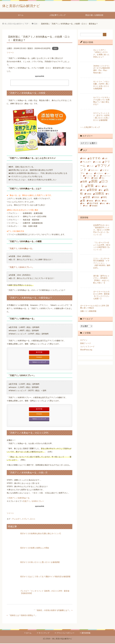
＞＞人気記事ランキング (90, 128)
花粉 (55, 49)
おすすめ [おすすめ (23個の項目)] (95, 159)
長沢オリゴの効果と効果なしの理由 (35, 548)
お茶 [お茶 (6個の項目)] (106, 159)
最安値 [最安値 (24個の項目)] (93, 190)
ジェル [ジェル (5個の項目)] (90, 174)
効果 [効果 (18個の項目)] (85, 182)
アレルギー (16, 519)
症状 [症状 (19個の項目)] (88, 198)
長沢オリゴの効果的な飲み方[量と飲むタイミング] (40, 534)
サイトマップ (44, 634)
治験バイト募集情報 (88, 312)
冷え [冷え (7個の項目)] (103, 179)
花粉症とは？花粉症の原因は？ (23, 616)
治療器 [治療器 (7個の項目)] (89, 194)
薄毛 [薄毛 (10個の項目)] (105, 198)
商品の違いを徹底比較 (94, 16)
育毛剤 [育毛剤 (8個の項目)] (97, 198)
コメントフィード (87, 347)
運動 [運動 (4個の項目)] (105, 201)
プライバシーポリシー (65, 634)
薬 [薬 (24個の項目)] (84, 201)
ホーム (21, 16)
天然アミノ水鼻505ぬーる (19, 499)
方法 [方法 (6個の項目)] (84, 191)
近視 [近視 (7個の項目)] (99, 201)
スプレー (25, 519)
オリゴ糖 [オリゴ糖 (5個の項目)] (98, 163)
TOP (16, 24)
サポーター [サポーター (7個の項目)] (94, 171)
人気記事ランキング (57, 16)
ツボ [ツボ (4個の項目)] (97, 177)
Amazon (39, 358)
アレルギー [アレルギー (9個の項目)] (87, 162)
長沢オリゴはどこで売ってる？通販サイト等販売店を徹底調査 (45, 577)
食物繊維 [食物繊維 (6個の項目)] (95, 206)
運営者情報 (86, 634)
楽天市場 (39, 353)
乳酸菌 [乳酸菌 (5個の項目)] (96, 179)
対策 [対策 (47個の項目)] (91, 186)
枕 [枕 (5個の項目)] (102, 191)
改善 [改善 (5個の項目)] (105, 187)
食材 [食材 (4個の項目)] (86, 206)
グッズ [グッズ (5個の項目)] (91, 167)
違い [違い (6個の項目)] (84, 204)
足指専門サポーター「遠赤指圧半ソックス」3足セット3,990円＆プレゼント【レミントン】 (101, 230)
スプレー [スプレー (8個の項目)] (100, 174)
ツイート (10, 53)
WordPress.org (86, 350)
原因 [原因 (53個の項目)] (94, 182)
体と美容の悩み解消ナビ (25, 6)
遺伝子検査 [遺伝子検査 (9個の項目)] (94, 204)
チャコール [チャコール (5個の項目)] (89, 177)
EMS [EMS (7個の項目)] (84, 159)
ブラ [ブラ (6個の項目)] (88, 179)
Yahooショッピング (39, 363)
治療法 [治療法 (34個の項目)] (100, 194)
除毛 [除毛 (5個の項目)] (103, 204)
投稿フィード (86, 344)
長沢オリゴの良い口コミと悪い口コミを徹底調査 (40, 563)
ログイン (84, 341)
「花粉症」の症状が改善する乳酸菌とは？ (52, 611)
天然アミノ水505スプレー (33, 502)
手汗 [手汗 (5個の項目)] (99, 187)
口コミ (33, 519)
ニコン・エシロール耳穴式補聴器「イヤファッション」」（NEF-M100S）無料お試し (102, 264)
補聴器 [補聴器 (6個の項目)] (91, 201)
